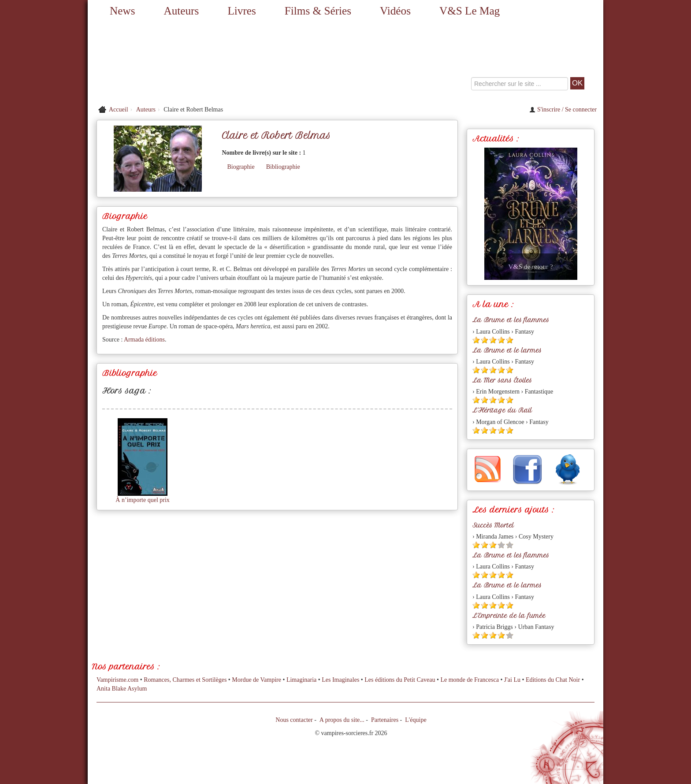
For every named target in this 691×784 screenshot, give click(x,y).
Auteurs (182, 11)
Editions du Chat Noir (553, 680)
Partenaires (385, 720)
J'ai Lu (512, 680)
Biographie (241, 167)
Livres (241, 11)
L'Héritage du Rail (502, 410)
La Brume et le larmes (507, 350)
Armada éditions (144, 340)
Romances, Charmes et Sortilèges (185, 680)
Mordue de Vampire (256, 680)
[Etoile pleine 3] (493, 340)
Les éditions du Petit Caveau (400, 680)
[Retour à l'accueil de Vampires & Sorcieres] (169, 62)
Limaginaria (301, 680)
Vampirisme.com (117, 680)
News (122, 11)
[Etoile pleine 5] (510, 340)
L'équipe (416, 720)
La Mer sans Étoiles (502, 380)
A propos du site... (342, 720)
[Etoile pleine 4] (501, 340)
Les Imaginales (340, 680)
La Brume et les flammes (511, 320)
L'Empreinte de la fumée (509, 616)
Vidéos (395, 11)
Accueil (119, 110)
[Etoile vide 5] (510, 545)
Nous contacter (294, 720)
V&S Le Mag (470, 11)
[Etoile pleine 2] (485, 340)
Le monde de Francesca (470, 680)
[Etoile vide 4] (501, 545)
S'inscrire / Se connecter (563, 110)
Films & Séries (318, 11)
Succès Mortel (493, 525)
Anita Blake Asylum (122, 689)
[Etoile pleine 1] (476, 340)
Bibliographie (283, 167)
